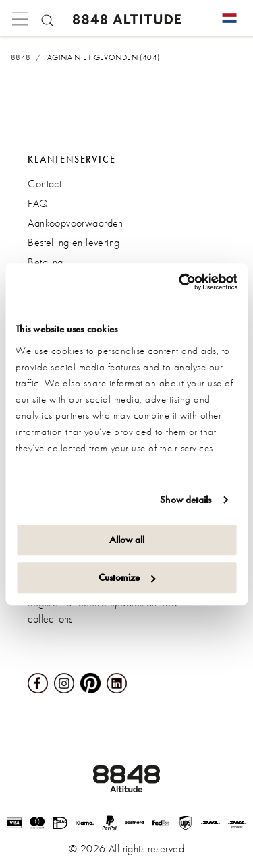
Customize (127, 577)
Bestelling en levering (74, 242)
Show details (186, 500)
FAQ (38, 203)
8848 (21, 57)
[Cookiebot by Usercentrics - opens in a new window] (180, 282)
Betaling (45, 262)
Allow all (127, 540)
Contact (45, 184)
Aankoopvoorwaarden (76, 223)
